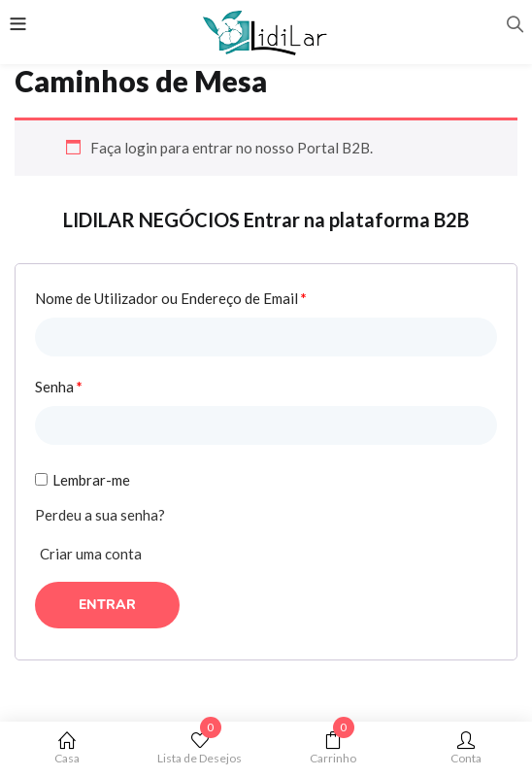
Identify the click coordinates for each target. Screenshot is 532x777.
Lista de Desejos (199, 748)
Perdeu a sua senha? (100, 515)
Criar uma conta (91, 554)
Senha (59, 387)
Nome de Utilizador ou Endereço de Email (171, 298)
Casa (66, 748)
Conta (465, 748)
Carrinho (332, 748)
